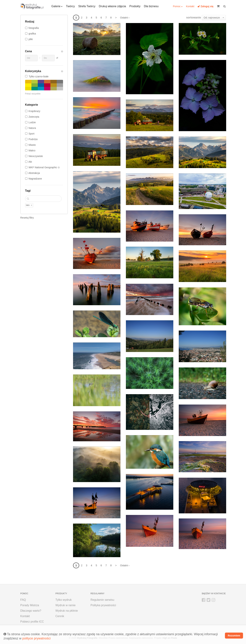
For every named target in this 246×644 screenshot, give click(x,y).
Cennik (60, 616)
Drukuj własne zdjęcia (112, 6)
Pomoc (177, 6)
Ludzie (32, 122)
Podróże (33, 139)
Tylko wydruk (64, 600)
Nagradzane (35, 179)
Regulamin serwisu (102, 600)
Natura (32, 128)
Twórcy (70, 6)
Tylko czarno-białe (37, 76)
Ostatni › (125, 18)
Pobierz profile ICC (32, 622)
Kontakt (190, 6)
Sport (31, 134)
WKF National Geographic (43, 167)
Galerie (56, 6)
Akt (30, 162)
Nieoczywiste (36, 156)
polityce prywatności (36, 638)
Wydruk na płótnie (67, 611)
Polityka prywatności (103, 605)
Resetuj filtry (27, 218)
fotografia (34, 28)
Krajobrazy (34, 111)
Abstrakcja (34, 173)
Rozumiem (234, 636)
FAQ (23, 600)
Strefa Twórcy (87, 6)
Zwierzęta (34, 117)
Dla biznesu (151, 6)
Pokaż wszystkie (33, 94)
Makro (32, 150)
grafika (32, 34)
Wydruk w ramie (66, 605)
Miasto (32, 145)
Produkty (135, 6)
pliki (31, 39)
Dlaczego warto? (31, 611)
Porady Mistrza (30, 605)
